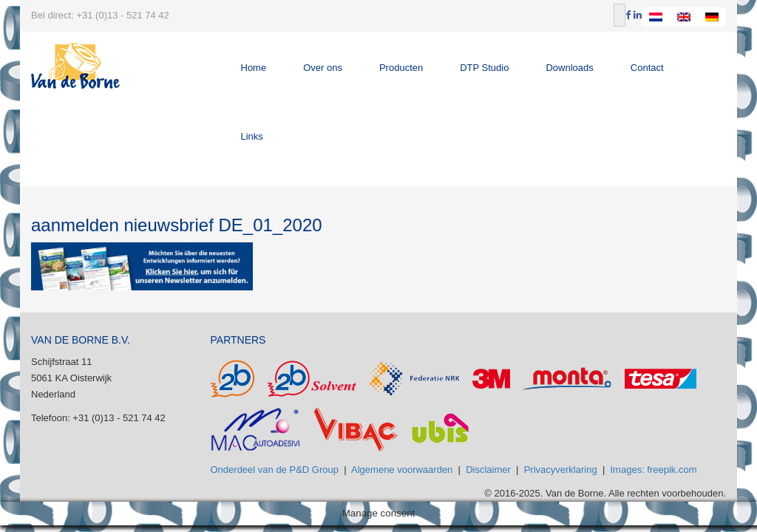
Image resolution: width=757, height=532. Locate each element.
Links (252, 136)
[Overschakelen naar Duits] (712, 17)
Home (254, 68)
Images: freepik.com (654, 470)
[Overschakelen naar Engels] (684, 17)
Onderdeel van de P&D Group (275, 470)
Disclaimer (488, 470)
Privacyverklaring (561, 470)
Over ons (323, 68)
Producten (401, 68)
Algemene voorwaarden (402, 470)
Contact (647, 68)
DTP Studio (484, 68)
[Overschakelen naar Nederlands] (656, 17)
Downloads (569, 68)
